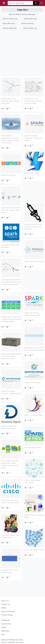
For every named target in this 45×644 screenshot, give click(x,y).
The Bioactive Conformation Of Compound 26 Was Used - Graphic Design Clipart (11, 281)
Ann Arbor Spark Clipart (33, 447)
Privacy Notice (7, 615)
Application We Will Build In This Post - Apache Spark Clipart (11, 210)
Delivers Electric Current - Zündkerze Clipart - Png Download (34, 226)
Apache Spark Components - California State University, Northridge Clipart (11, 319)
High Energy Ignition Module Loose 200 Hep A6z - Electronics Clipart (11, 356)
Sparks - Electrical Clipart (33, 414)
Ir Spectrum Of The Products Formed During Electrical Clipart (33, 101)
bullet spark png (30, 19)
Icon (3, 634)
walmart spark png (9, 28)
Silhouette (5, 631)
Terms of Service (8, 611)
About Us (5, 601)
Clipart (4, 627)
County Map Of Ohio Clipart (34, 549)
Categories (6, 620)
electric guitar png (30, 28)
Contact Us (6, 604)
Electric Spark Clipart (32, 173)
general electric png (10, 19)
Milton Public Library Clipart (34, 261)
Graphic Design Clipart (32, 382)
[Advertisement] (22, 53)
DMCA (4, 608)
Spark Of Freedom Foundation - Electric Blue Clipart (34, 138)
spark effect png (9, 23)
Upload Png (6, 624)
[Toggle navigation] (42, 3)
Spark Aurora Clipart (9, 175)
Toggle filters (22, 10)
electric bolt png (27, 23)
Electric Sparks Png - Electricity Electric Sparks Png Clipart (10, 101)
